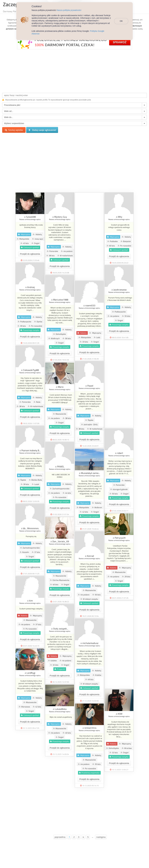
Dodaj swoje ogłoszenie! (42, 130)
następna (101, 837)
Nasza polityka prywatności (69, 10)
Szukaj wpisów (14, 130)
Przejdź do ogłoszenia (30, 254)
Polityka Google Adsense (101, 31)
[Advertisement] (74, 70)
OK (122, 20)
